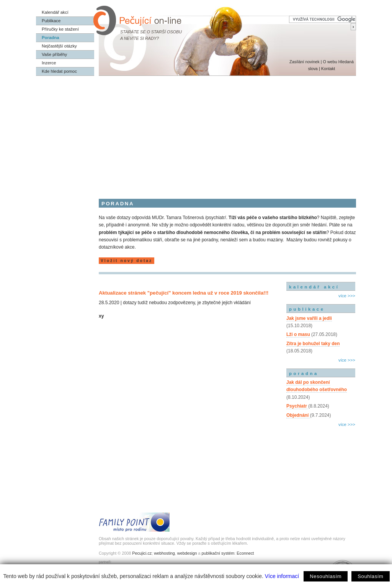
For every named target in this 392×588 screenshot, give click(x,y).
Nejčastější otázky (59, 46)
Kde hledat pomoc (59, 71)
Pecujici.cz (142, 553)
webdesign (187, 553)
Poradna (51, 38)
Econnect (245, 553)
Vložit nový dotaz (127, 261)
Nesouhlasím (326, 576)
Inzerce (49, 63)
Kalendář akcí (55, 12)
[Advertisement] (196, 133)
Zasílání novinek (305, 62)
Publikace (51, 21)
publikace (307, 309)
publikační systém (218, 553)
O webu (330, 62)
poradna (304, 373)
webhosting (164, 553)
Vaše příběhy (54, 54)
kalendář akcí (314, 287)
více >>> (347, 296)
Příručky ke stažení (60, 29)
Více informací (282, 576)
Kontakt (328, 69)
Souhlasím (370, 576)
